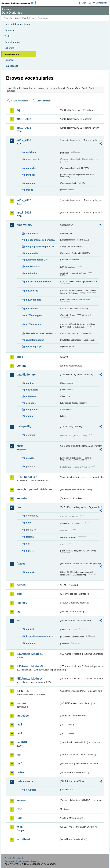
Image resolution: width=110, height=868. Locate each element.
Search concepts (44, 101)
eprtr (20, 446)
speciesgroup (33, 347)
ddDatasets (32, 390)
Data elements (12, 42)
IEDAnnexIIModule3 (30, 666)
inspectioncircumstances (40, 636)
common (22, 366)
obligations (32, 410)
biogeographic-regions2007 (41, 240)
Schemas (9, 48)
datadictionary (26, 375)
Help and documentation (17, 24)
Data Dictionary (29, 18)
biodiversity (24, 225)
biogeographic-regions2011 (41, 246)
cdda (20, 357)
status (30, 416)
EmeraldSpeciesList (37, 260)
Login (84, 3)
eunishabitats (33, 266)
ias (19, 612)
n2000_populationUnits (38, 282)
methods (31, 175)
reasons (30, 183)
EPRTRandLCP (27, 477)
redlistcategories (35, 340)
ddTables (31, 396)
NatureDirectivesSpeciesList (41, 333)
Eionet (17, 18)
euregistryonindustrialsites (34, 489)
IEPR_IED (23, 691)
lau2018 (22, 742)
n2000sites (32, 309)
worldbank (24, 839)
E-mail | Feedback (14, 858)
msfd (20, 764)
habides (22, 603)
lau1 (19, 725)
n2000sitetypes (34, 315)
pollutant (31, 643)
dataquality (32, 253)
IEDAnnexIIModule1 (30, 654)
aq (18, 110)
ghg (19, 594)
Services (9, 60)
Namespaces (11, 66)
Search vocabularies (20, 101)
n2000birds (32, 291)
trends (30, 190)
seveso (21, 800)
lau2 (19, 733)
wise (20, 827)
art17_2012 (24, 200)
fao (19, 507)
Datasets (9, 30)
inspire (21, 703)
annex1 (30, 629)
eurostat (22, 498)
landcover (23, 716)
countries (31, 168)
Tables (8, 36)
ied (19, 620)
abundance (32, 233)
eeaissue (31, 403)
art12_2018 (24, 128)
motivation (32, 273)
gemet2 (21, 585)
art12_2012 (24, 119)
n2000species (33, 324)
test (19, 809)
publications (25, 781)
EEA (19, 3)
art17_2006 (24, 140)
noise (20, 772)
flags (29, 523)
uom (20, 818)
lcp (19, 755)
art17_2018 (24, 213)
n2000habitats (34, 300)
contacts (31, 383)
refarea (30, 537)
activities (31, 152)
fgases (21, 564)
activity (30, 458)
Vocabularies (12, 54)
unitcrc (30, 551)
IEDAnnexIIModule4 (30, 679)
